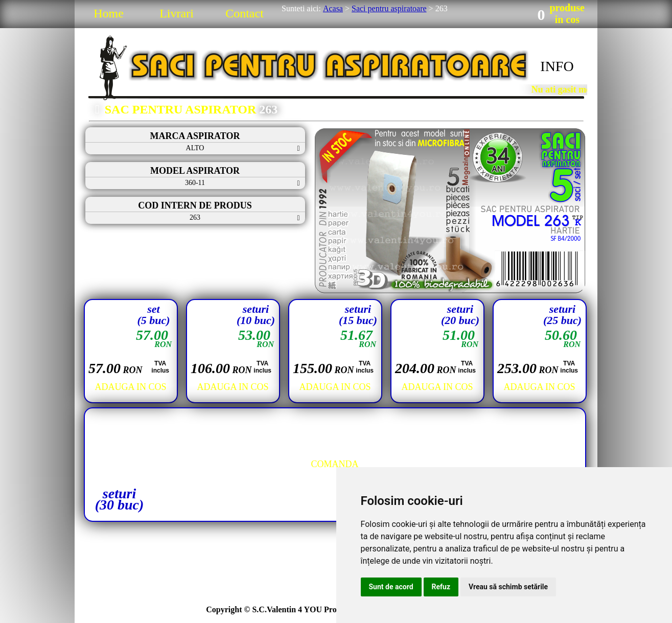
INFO (557, 66)
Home (109, 13)
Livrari (177, 13)
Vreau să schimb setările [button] (508, 587)
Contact (245, 13)
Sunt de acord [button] (391, 587)
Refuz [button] (441, 587)
